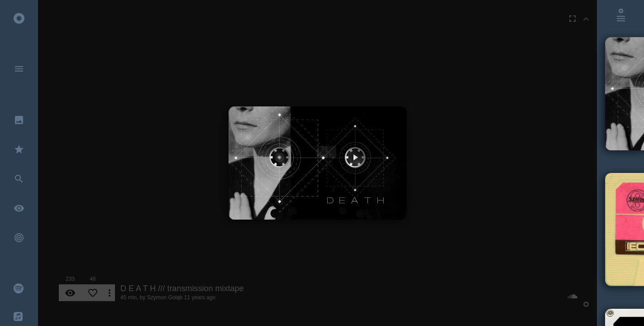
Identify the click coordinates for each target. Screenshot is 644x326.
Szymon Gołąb (165, 297)
